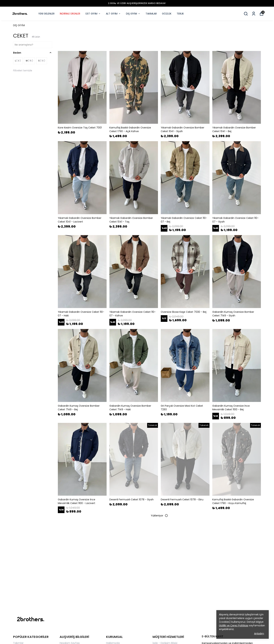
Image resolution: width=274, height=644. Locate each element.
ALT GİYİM (113, 14)
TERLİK (180, 14)
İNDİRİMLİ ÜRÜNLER (70, 14)
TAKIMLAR (151, 14)
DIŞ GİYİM (133, 14)
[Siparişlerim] (254, 14)
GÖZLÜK (167, 14)
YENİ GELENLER (46, 14)
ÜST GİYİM (93, 14)
